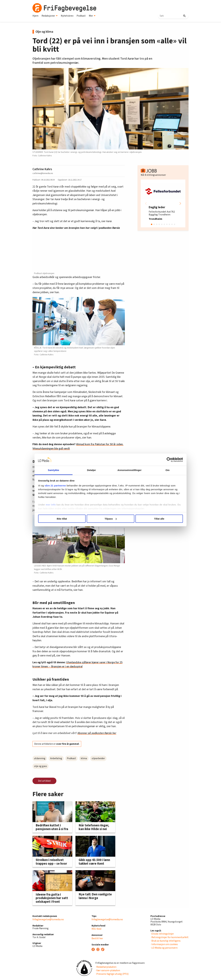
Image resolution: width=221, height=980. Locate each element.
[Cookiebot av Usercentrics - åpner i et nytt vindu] (165, 460)
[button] (180, 203)
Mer (92, 16)
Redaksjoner (50, 16)
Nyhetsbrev (67, 16)
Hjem (35, 16)
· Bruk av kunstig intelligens (166, 941)
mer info (55, 505)
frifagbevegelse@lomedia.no (48, 919)
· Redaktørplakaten (106, 967)
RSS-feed (96, 929)
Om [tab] (164, 470)
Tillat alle (156, 519)
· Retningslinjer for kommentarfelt (169, 937)
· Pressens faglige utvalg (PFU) (112, 974)
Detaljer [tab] (93, 470)
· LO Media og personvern (164, 948)
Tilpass (111, 519)
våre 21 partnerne (60, 486)
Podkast (81, 16)
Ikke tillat (65, 519)
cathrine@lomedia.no (43, 173)
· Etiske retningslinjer (162, 934)
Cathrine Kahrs (42, 169)
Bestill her (97, 938)
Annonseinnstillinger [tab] (128, 470)
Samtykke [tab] (57, 470)
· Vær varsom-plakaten (108, 970)
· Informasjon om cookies (164, 944)
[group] (163, 203)
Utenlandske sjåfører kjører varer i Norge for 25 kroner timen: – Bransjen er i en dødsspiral (77, 664)
